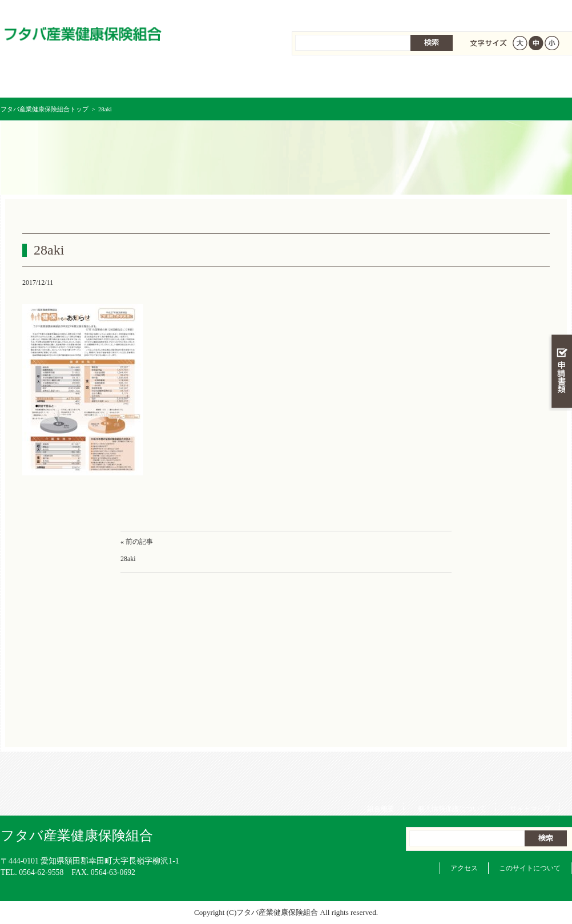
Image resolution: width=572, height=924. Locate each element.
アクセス (464, 868)
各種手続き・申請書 (429, 80)
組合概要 (386, 11)
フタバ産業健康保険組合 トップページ (48, 80)
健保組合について (523, 80)
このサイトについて (530, 868)
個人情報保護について (458, 11)
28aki (128, 559)
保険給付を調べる (239, 80)
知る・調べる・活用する (560, 266)
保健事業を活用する (334, 80)
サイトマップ (536, 11)
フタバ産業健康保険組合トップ (45, 109)
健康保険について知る (144, 80)
